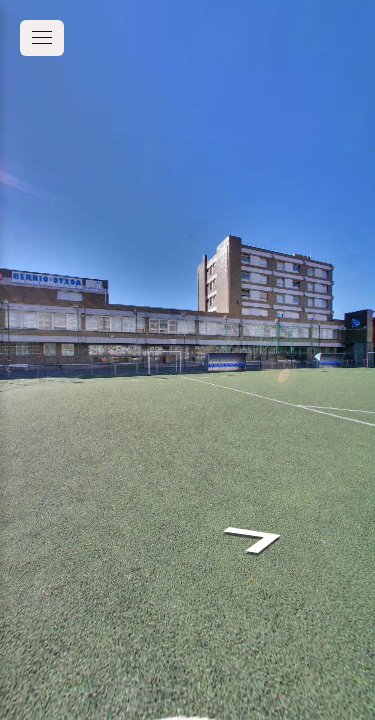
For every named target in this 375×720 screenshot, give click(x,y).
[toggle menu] (42, 38)
